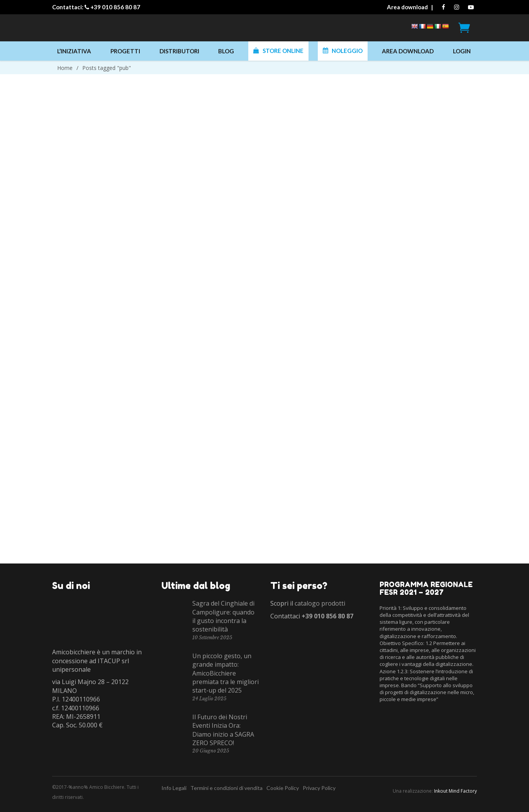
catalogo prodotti (320, 603)
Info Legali (174, 788)
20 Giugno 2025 (211, 751)
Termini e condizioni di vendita (226, 788)
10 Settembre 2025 (212, 638)
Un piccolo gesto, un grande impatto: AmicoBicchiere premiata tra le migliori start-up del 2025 (226, 673)
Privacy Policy (319, 788)
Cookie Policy (283, 788)
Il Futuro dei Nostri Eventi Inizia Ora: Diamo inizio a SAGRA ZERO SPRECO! (223, 730)
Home (65, 68)
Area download (407, 7)
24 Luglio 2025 (209, 699)
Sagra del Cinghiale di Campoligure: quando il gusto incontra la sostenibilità (223, 616)
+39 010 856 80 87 (115, 7)
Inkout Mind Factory (455, 791)
